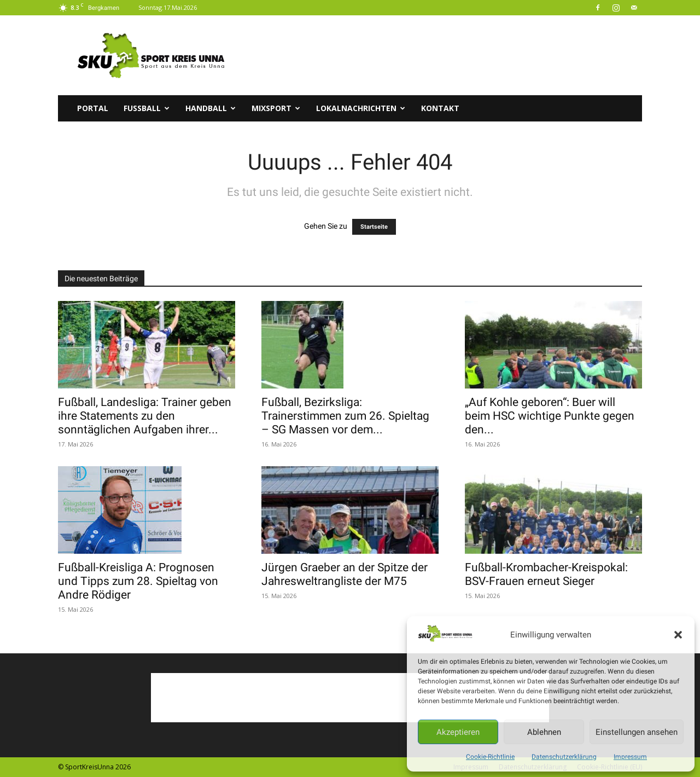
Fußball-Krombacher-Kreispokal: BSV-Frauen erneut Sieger (546, 574)
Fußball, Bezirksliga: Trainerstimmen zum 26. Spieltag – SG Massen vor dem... (345, 416)
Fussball (147, 108)
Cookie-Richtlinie (490, 757)
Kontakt (440, 108)
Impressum (630, 757)
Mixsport (276, 108)
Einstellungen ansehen (637, 732)
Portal (93, 108)
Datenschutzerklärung (564, 757)
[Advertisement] (443, 55)
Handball (211, 108)
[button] (678, 635)
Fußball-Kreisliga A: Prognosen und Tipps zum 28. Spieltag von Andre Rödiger (138, 581)
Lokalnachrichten (361, 108)
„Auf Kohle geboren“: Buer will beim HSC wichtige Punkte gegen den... (550, 416)
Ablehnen (544, 732)
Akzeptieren (458, 732)
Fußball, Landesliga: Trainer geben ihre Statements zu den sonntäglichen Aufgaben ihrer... (145, 416)
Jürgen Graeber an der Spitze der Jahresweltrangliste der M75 (345, 574)
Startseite (374, 227)
